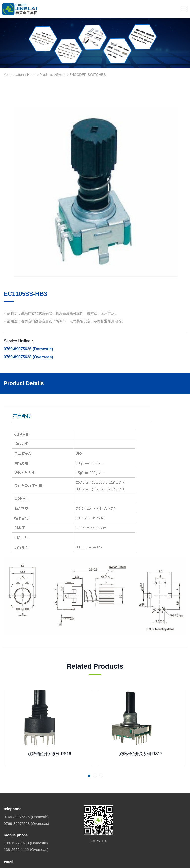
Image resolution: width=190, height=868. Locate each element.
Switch (61, 75)
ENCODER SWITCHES (88, 75)
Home (32, 75)
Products (46, 75)
